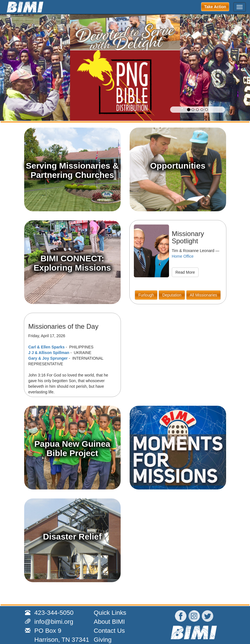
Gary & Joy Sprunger (48, 358)
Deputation (172, 295)
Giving (103, 640)
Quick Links (110, 613)
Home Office (183, 256)
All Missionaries (203, 295)
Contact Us (109, 631)
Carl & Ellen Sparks (47, 347)
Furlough (146, 295)
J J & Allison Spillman (49, 353)
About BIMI (109, 622)
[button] (19, 67)
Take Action (215, 7)
